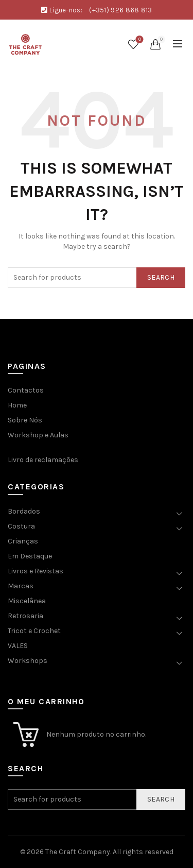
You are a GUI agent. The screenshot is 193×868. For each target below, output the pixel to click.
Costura (21, 526)
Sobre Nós (25, 420)
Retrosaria (25, 616)
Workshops (28, 661)
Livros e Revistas (36, 571)
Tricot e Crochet (34, 631)
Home (17, 405)
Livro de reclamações (43, 460)
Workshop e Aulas (38, 435)
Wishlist (139, 40)
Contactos (26, 390)
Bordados (24, 511)
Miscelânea (27, 601)
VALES (18, 646)
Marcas (21, 586)
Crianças (23, 541)
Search (161, 277)
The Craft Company (78, 852)
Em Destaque (30, 556)
